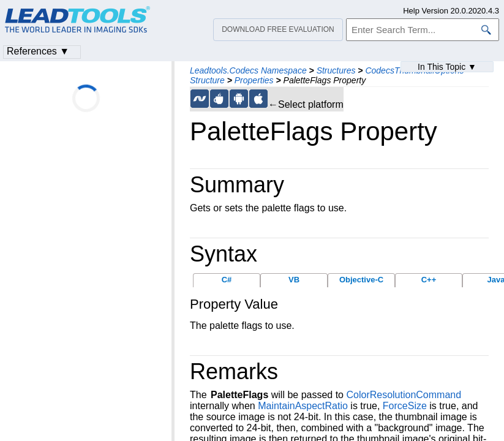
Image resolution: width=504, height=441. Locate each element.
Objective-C (361, 280)
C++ (429, 280)
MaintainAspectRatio (303, 406)
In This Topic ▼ (447, 67)
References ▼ (38, 51)
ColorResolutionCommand (404, 395)
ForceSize (405, 406)
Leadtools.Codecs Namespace (248, 70)
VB (294, 280)
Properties (254, 80)
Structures (336, 70)
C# (227, 280)
